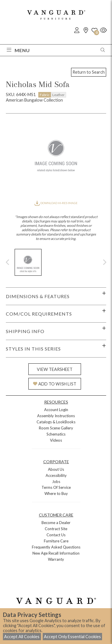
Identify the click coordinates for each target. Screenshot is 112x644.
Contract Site (56, 529)
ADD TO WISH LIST (55, 384)
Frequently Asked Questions (56, 547)
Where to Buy (56, 493)
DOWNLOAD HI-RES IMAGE (56, 203)
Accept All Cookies (22, 637)
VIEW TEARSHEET (55, 369)
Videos (56, 440)
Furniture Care (56, 541)
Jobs (56, 482)
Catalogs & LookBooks (56, 422)
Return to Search (89, 72)
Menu (18, 50)
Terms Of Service (56, 487)
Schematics (56, 434)
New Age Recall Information (56, 553)
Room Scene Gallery (56, 428)
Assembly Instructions (56, 416)
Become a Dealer (56, 523)
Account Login (56, 410)
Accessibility (56, 475)
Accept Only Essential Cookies (72, 637)
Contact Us (56, 535)
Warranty (56, 559)
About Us (56, 469)
